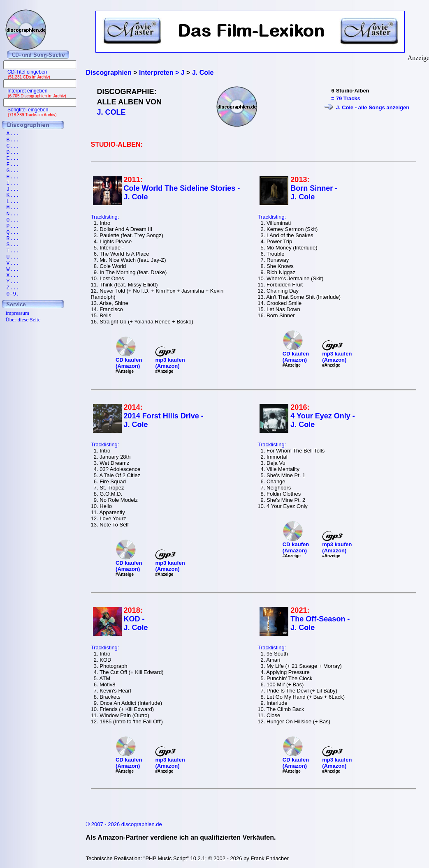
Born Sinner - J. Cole (314, 193)
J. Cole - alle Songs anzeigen (373, 107)
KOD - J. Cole (136, 623)
